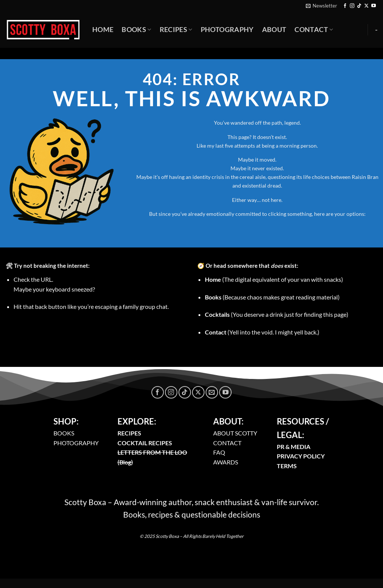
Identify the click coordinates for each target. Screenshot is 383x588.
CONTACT (227, 443)
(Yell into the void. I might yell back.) (262, 332)
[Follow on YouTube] (374, 6)
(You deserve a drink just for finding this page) (277, 314)
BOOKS (64, 433)
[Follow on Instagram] (352, 6)
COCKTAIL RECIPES (145, 443)
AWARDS (226, 462)
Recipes (176, 30)
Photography (227, 30)
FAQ (219, 452)
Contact (314, 30)
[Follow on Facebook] (345, 6)
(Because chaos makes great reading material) (272, 297)
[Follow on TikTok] (359, 6)
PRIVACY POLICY (301, 456)
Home (103, 30)
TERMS (287, 466)
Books (136, 30)
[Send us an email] (212, 392)
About (274, 30)
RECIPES (129, 433)
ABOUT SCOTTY (235, 433)
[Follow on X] (366, 6)
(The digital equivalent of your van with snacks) (274, 279)
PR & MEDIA (294, 447)
